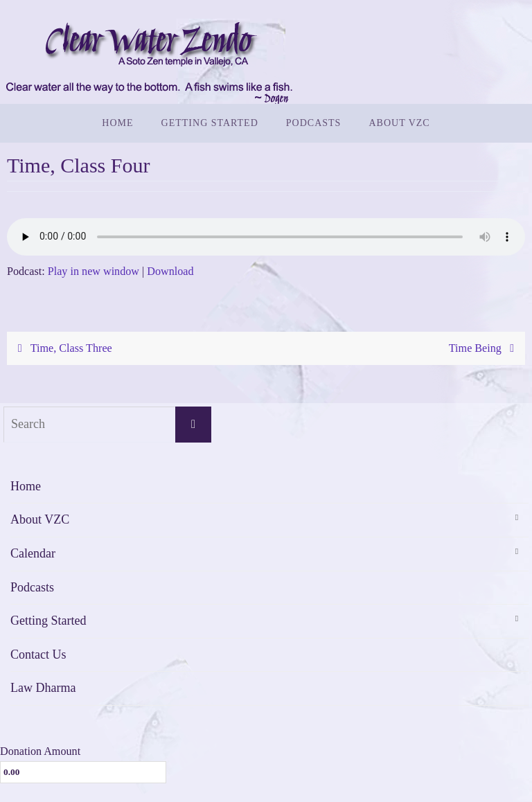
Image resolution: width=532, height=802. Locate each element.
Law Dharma (43, 688)
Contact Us (38, 654)
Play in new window (94, 271)
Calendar (33, 553)
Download (170, 271)
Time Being (485, 348)
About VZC (40, 519)
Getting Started (48, 621)
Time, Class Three (62, 348)
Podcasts (32, 587)
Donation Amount (40, 751)
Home (26, 486)
